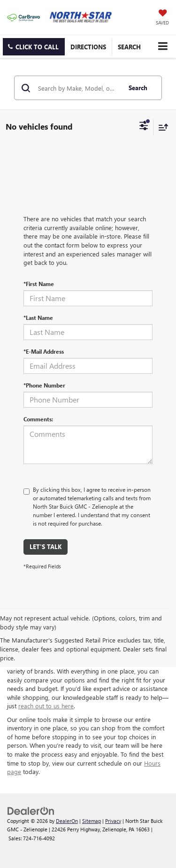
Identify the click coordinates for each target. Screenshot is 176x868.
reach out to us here (46, 706)
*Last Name (38, 318)
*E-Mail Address (44, 351)
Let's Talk (46, 546)
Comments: (38, 419)
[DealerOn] (31, 810)
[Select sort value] (161, 127)
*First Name (39, 284)
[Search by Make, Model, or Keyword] (78, 88)
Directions (88, 47)
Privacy (113, 821)
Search (138, 88)
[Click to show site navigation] (163, 46)
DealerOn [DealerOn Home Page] (67, 821)
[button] (34, 47)
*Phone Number (44, 385)
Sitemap (92, 821)
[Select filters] (144, 127)
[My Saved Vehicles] (162, 18)
